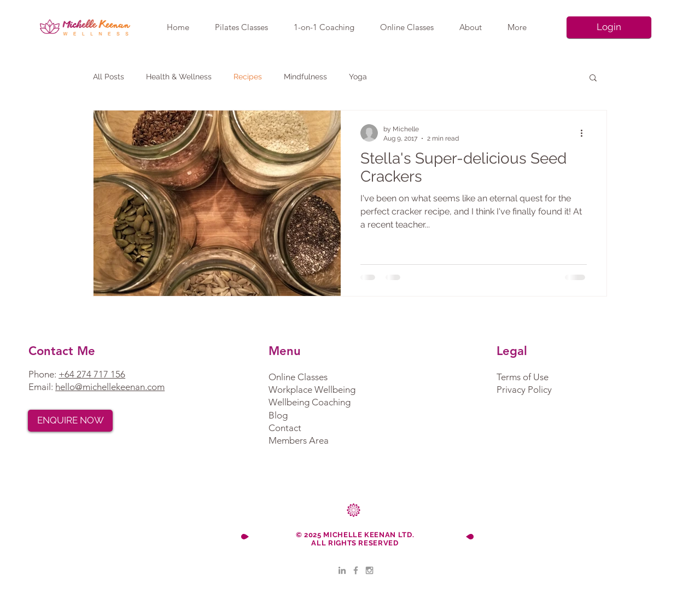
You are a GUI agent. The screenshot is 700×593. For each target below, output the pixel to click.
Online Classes (298, 377)
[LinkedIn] (342, 570)
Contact (285, 428)
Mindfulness (305, 77)
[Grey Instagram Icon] (369, 570)
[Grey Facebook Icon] (356, 570)
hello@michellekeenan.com (110, 387)
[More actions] (585, 133)
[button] (593, 79)
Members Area (299, 440)
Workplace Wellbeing (312, 389)
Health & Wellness (179, 77)
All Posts (109, 77)
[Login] (609, 27)
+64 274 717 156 (92, 374)
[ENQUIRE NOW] (70, 421)
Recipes (248, 77)
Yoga (358, 77)
